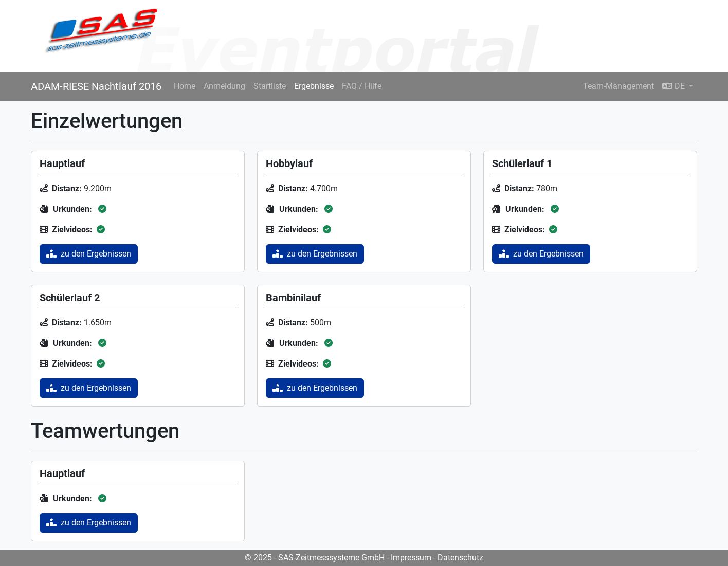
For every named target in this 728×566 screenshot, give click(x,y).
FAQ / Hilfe (362, 86)
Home (185, 86)
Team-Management (618, 86)
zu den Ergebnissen (89, 254)
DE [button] (675, 86)
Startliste (270, 86)
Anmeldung (224, 86)
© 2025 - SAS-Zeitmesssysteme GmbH (315, 558)
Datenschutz (460, 558)
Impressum (411, 558)
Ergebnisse (314, 86)
